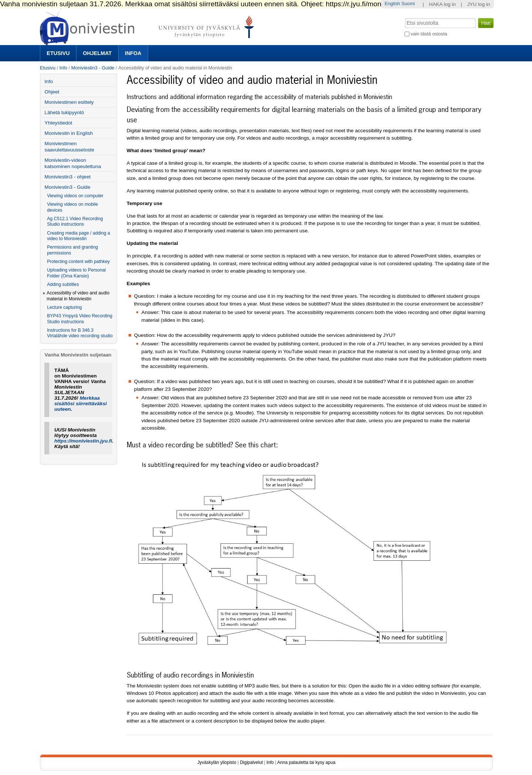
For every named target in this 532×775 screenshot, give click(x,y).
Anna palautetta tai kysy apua (306, 762)
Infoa (133, 53)
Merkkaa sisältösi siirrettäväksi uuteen (81, 404)
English (392, 4)
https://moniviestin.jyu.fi (83, 441)
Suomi (408, 4)
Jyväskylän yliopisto (217, 762)
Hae (404, 17)
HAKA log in (442, 4)
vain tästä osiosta (429, 34)
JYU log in (478, 4)
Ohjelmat (97, 53)
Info (63, 68)
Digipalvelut (251, 762)
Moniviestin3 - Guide (93, 68)
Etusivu (58, 53)
